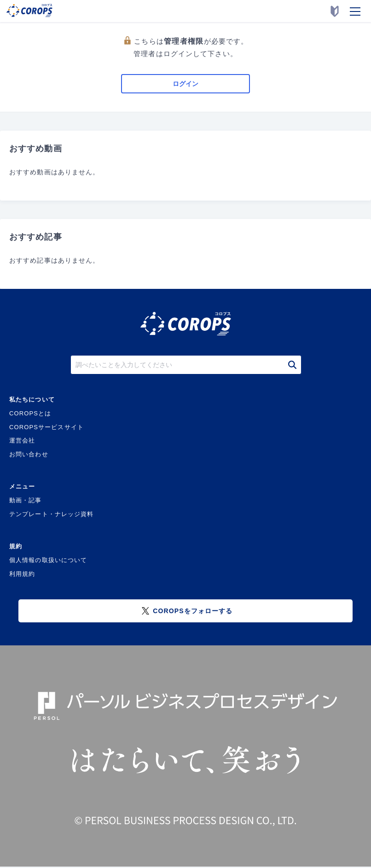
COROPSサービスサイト (46, 427)
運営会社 (22, 440)
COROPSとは (30, 413)
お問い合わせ (29, 454)
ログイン (185, 84)
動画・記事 (26, 500)
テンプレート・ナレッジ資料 (52, 514)
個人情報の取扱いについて (48, 560)
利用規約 (22, 574)
